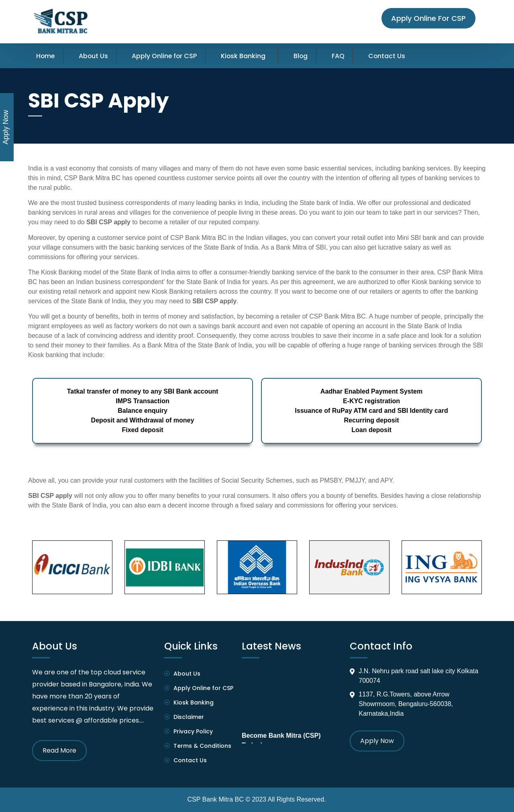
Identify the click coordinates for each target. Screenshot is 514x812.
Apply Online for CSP (166, 56)
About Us (94, 56)
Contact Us (391, 56)
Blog (304, 56)
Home (46, 56)
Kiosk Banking (246, 56)
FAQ (342, 56)
